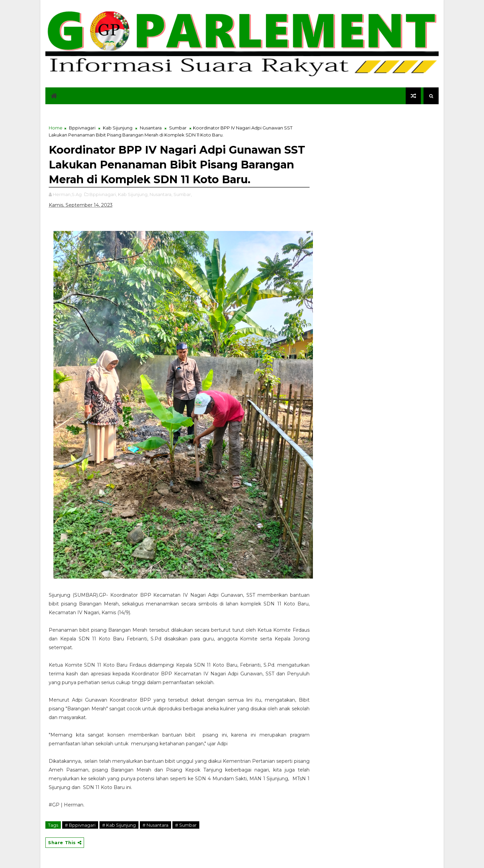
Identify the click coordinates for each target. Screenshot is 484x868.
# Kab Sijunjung (119, 825)
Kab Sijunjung (118, 128)
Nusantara (151, 128)
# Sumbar (186, 825)
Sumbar (178, 128)
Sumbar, (183, 194)
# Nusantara (155, 825)
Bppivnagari (82, 128)
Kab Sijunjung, (133, 194)
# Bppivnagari (80, 825)
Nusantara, (161, 194)
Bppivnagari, (103, 194)
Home (56, 128)
